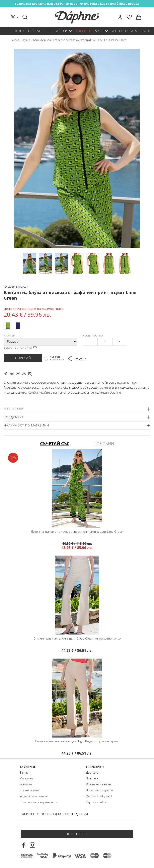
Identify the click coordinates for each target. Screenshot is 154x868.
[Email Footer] (77, 824)
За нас (24, 773)
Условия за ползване (34, 796)
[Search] (25, 17)
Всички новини (30, 790)
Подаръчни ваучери (99, 790)
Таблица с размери (20, 348)
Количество (93, 336)
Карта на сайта (96, 802)
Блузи (25, 40)
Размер (9, 336)
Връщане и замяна (99, 784)
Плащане (92, 778)
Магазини (26, 778)
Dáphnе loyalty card (99, 796)
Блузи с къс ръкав (41, 40)
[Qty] (105, 342)
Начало (15, 40)
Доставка (92, 773)
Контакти (26, 784)
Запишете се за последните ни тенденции (54, 814)
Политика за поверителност (38, 802)
